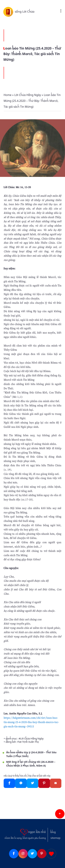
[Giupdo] (51, 854)
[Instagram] (23, 854)
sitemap (55, 838)
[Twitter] (32, 783)
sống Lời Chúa (25, 12)
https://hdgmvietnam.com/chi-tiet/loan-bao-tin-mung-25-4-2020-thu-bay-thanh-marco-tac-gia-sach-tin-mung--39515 (31, 722)
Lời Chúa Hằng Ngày (32, 739)
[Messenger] (21, 783)
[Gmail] (56, 783)
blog (53, 832)
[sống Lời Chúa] (9, 12)
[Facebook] (9, 783)
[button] (60, 814)
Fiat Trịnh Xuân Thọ (28, 742)
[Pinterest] (44, 783)
